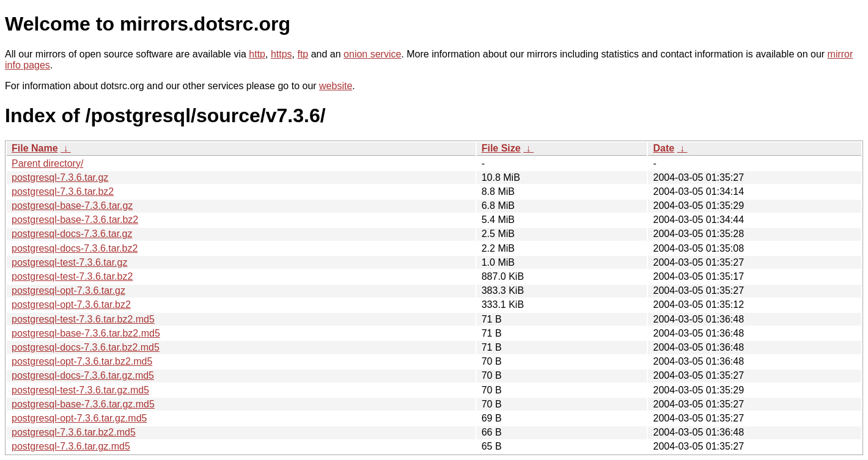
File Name (35, 148)
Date (664, 148)
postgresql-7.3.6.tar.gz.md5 (71, 446)
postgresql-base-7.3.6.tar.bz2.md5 (86, 333)
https (281, 54)
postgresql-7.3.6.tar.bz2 (63, 192)
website (336, 86)
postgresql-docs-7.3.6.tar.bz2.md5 (86, 347)
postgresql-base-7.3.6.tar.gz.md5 (83, 404)
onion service (372, 54)
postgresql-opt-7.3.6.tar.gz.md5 (79, 418)
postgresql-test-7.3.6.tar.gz (69, 262)
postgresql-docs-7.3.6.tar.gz (72, 234)
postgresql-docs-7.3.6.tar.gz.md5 (83, 375)
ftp (303, 54)
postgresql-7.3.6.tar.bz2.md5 (74, 432)
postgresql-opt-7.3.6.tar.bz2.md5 (82, 361)
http (257, 54)
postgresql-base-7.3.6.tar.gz (72, 206)
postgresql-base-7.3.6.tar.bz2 (75, 220)
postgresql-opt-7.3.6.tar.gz (68, 290)
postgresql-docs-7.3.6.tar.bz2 (75, 248)
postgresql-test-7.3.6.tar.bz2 (72, 276)
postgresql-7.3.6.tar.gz (60, 177)
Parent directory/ (47, 163)
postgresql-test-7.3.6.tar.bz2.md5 (83, 319)
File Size (501, 148)
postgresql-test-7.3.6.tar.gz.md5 (80, 390)
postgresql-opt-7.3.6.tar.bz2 (71, 305)
